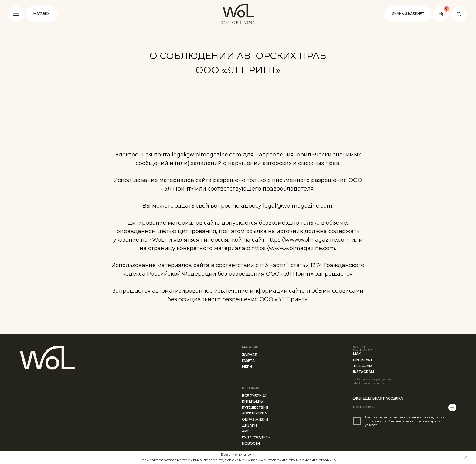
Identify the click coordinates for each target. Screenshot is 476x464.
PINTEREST (363, 360)
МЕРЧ (247, 367)
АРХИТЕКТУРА (254, 413)
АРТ (245, 431)
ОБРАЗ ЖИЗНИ (255, 419)
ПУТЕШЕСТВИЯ (255, 408)
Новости (251, 443)
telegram (363, 366)
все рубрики (254, 396)
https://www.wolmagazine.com (308, 240)
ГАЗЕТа (248, 361)
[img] (466, 457)
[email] (401, 407)
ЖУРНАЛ (250, 355)
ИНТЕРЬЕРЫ (253, 402)
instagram (364, 372)
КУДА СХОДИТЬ (256, 437)
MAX (357, 354)
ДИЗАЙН (249, 426)
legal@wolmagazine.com (207, 155)
